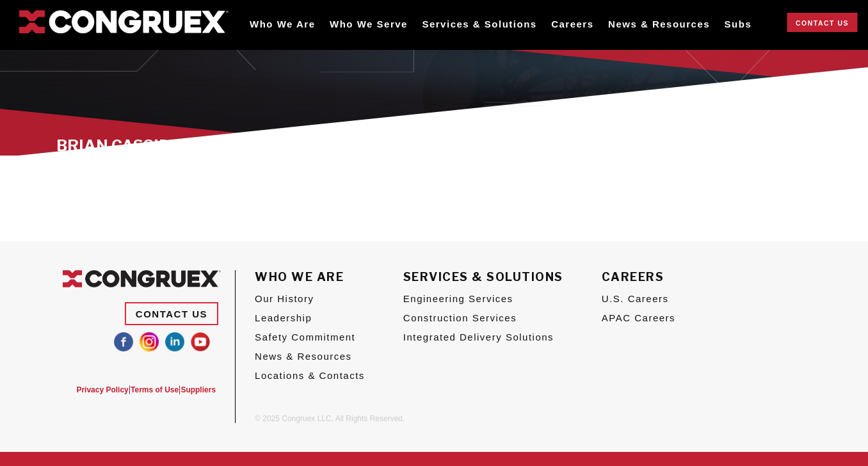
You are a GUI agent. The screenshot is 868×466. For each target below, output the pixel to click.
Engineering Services (458, 299)
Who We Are (283, 24)
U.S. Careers (635, 299)
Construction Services (460, 318)
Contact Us (822, 23)
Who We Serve (369, 24)
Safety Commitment (305, 337)
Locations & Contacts (310, 375)
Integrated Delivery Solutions (478, 337)
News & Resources (659, 24)
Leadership (283, 318)
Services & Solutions (479, 24)
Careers (572, 24)
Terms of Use (146, 390)
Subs (738, 24)
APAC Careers (639, 318)
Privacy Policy (86, 390)
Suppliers (198, 390)
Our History (284, 299)
